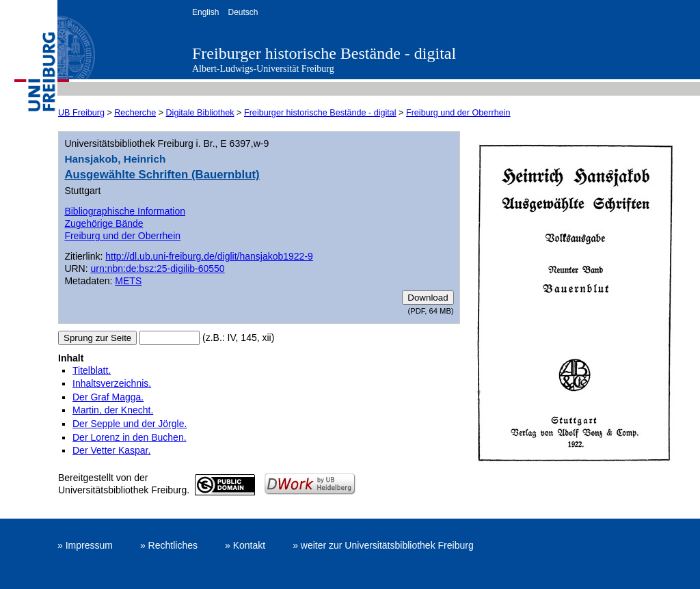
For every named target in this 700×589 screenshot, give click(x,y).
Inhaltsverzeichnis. (112, 383)
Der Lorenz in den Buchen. (130, 437)
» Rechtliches (169, 545)
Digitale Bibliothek (200, 113)
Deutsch (243, 12)
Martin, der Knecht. (113, 410)
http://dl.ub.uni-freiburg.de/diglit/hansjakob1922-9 (209, 256)
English (205, 12)
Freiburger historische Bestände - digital (324, 53)
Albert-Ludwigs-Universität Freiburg (263, 69)
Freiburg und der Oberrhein (458, 113)
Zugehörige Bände (104, 223)
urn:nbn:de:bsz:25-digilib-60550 (158, 269)
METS (128, 281)
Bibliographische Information (125, 211)
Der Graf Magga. (108, 397)
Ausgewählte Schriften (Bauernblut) (162, 175)
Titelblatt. (92, 370)
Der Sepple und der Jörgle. (130, 424)
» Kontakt (245, 545)
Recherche (135, 113)
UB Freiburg (81, 113)
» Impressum (85, 545)
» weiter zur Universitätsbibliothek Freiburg (383, 545)
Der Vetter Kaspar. (111, 450)
